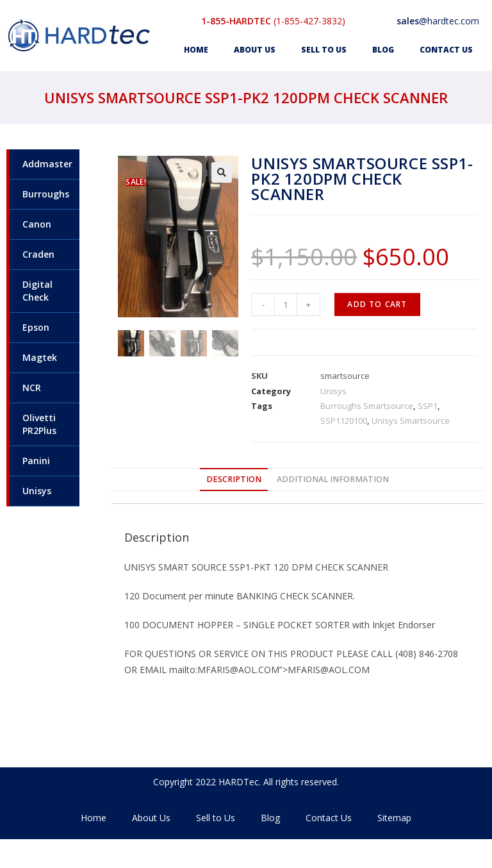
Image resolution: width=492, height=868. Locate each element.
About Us (255, 50)
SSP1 (428, 406)
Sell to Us (324, 50)
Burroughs (46, 194)
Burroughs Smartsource (367, 406)
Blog (383, 50)
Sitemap (394, 818)
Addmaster (47, 164)
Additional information (333, 479)
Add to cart (377, 304)
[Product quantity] (286, 305)
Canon (37, 224)
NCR (32, 388)
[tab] (234, 480)
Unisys (37, 491)
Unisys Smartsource (411, 421)
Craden (38, 254)
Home (196, 50)
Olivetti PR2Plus (39, 424)
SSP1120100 (344, 421)
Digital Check (37, 291)
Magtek (40, 357)
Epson (36, 327)
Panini (36, 461)
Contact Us (446, 50)
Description (234, 479)
